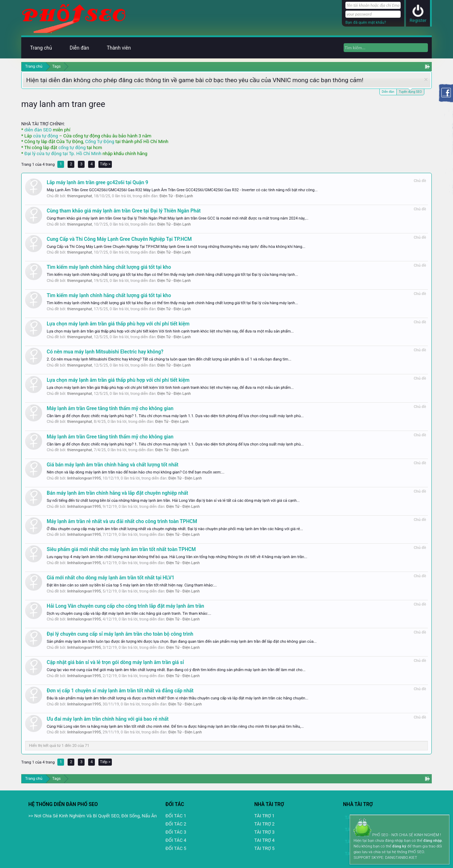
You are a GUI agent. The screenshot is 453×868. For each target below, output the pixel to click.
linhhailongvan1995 (84, 478)
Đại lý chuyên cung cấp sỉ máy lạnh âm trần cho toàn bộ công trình (120, 634)
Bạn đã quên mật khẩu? (366, 22)
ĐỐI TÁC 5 (176, 848)
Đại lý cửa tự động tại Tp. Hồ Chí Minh (63, 154)
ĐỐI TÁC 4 (176, 840)
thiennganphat (80, 196)
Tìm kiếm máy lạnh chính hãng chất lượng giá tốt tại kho (109, 267)
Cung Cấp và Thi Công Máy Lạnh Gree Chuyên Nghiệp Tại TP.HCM (119, 239)
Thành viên (119, 48)
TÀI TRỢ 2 (264, 824)
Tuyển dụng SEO (410, 91)
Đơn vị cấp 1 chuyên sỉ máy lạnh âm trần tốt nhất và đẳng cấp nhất (120, 691)
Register (418, 20)
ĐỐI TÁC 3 (176, 832)
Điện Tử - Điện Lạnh (176, 196)
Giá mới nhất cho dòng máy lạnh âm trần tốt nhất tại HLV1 (111, 578)
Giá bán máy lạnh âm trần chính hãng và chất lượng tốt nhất (113, 465)
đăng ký (399, 846)
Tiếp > (105, 164)
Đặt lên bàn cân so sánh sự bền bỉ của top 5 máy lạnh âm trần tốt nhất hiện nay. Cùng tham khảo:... (132, 585)
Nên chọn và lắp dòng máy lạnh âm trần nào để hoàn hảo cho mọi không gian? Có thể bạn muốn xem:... (136, 472)
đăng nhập (432, 841)
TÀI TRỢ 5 (264, 848)
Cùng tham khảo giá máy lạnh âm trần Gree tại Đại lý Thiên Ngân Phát (124, 211)
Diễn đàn (388, 92)
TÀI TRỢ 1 (264, 816)
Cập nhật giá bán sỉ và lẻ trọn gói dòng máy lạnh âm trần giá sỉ (115, 662)
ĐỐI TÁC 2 (176, 824)
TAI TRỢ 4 (264, 840)
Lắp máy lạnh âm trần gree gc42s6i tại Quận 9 (98, 182)
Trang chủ (41, 48)
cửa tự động (45, 136)
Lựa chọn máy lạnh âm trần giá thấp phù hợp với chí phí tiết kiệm (118, 324)
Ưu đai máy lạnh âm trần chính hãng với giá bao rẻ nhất (108, 719)
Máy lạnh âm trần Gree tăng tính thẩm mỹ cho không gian (110, 408)
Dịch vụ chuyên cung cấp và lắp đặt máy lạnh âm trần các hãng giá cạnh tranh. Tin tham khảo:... (129, 614)
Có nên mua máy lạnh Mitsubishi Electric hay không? (105, 352)
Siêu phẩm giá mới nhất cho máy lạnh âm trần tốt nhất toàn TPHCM (121, 549)
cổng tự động (72, 147)
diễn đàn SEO (38, 130)
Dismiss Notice (426, 80)
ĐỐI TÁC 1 (176, 816)
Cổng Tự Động (99, 141)
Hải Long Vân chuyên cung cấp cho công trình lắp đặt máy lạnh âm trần (125, 606)
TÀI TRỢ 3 (264, 832)
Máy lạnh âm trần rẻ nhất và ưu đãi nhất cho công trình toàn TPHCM (122, 521)
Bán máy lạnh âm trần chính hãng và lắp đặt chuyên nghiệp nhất (117, 493)
